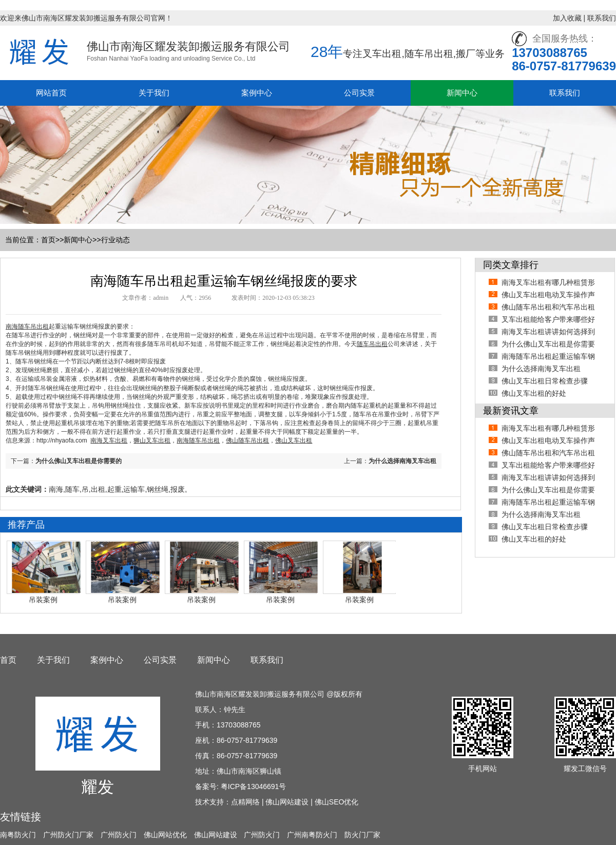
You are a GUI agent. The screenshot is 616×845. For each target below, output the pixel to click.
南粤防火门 (18, 835)
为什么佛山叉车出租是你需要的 (79, 461)
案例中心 (257, 93)
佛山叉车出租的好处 (534, 393)
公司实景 (359, 93)
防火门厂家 (362, 835)
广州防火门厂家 (68, 835)
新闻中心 (462, 93)
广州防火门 (119, 835)
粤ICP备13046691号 (254, 786)
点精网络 (245, 802)
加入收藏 (567, 18)
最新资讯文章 (511, 411)
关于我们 (154, 93)
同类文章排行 (511, 265)
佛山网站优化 (165, 835)
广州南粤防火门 (312, 835)
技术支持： (213, 802)
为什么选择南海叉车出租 (402, 461)
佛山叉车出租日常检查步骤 (545, 381)
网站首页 (51, 93)
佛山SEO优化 (337, 802)
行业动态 (115, 240)
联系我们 (602, 18)
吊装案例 (43, 600)
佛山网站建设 (287, 802)
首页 (48, 240)
